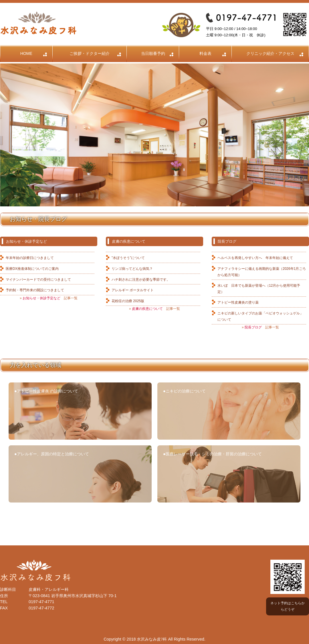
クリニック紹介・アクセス (270, 53)
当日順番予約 (153, 53)
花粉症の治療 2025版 (128, 301)
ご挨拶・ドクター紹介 (90, 53)
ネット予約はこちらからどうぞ (288, 606)
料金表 (205, 53)
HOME (26, 53)
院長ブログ (227, 241)
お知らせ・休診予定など (26, 241)
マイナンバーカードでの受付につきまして (38, 280)
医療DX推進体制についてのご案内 (32, 269)
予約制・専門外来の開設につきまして (35, 290)
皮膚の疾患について (129, 241)
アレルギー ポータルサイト (133, 290)
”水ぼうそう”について (128, 258)
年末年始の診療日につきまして (30, 258)
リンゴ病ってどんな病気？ (132, 269)
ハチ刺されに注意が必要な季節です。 (141, 280)
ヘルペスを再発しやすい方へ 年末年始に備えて (255, 258)
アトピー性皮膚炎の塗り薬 (238, 302)
